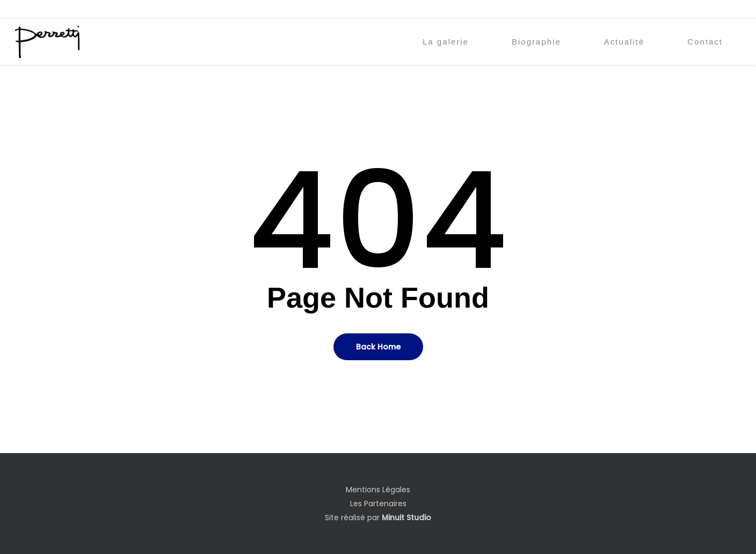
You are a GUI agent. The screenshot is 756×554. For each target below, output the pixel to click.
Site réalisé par (378, 517)
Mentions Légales (378, 490)
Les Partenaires (378, 504)
